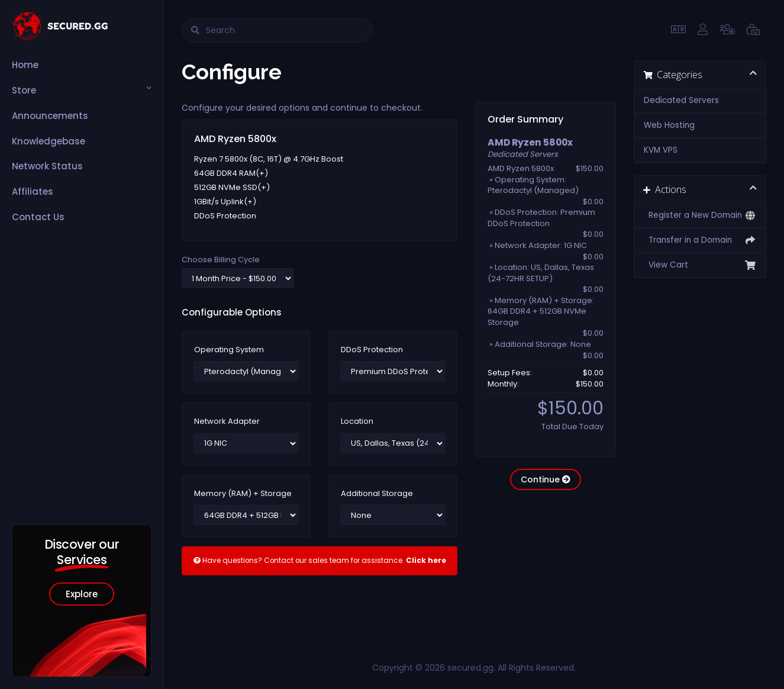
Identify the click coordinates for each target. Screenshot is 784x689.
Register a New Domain (700, 215)
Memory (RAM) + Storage (243, 494)
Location (357, 421)
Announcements (50, 116)
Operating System (229, 350)
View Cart (700, 265)
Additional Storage (377, 494)
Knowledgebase (49, 141)
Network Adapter (227, 421)
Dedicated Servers (681, 100)
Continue (546, 479)
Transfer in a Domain (700, 240)
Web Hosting (669, 125)
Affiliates (33, 191)
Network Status (47, 166)
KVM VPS (661, 150)
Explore (82, 594)
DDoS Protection (372, 350)
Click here (426, 561)
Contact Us (38, 217)
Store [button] (24, 90)
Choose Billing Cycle (221, 260)
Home (25, 65)
